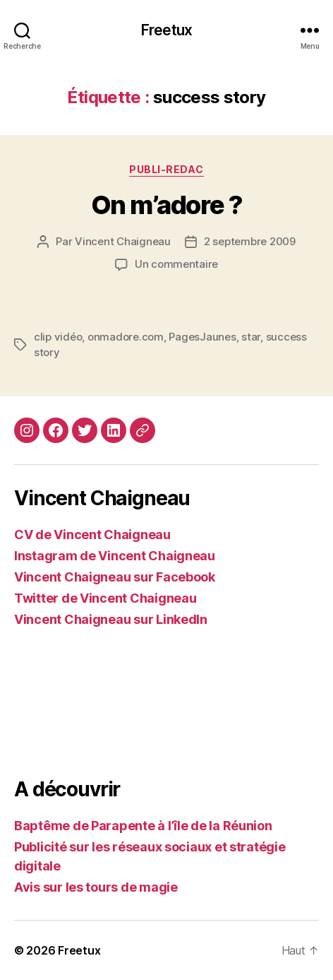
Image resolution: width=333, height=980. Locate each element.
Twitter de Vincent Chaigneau (105, 598)
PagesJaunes (202, 337)
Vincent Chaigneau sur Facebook (115, 577)
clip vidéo (58, 337)
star (251, 337)
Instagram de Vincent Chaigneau (115, 556)
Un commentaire (176, 264)
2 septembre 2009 (250, 241)
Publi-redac (166, 169)
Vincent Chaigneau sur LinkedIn (111, 619)
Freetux (166, 30)
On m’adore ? (166, 205)
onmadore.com (126, 337)
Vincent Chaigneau (123, 241)
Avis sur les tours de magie (96, 887)
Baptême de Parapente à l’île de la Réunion (143, 826)
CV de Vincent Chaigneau (92, 535)
